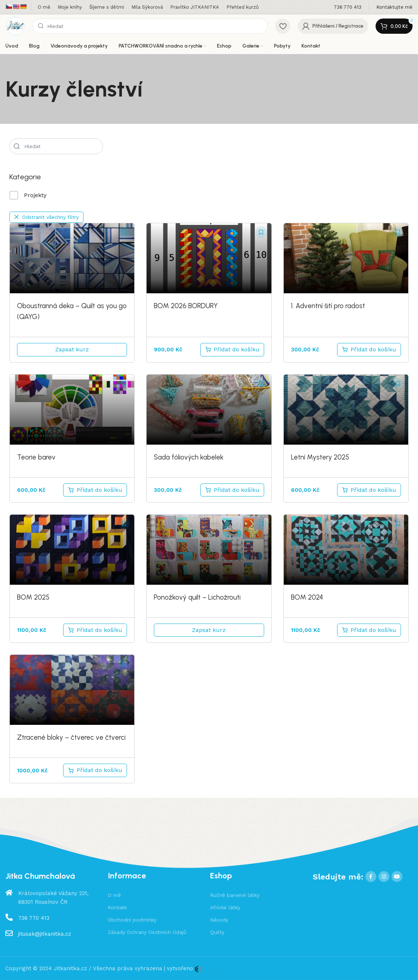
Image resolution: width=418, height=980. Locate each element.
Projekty (28, 195)
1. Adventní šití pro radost (328, 306)
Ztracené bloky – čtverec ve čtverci (71, 737)
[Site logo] (15, 26)
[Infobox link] (348, 7)
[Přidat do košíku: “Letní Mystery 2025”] (369, 490)
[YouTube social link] (397, 877)
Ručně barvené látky (235, 895)
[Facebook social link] (371, 877)
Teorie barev (36, 457)
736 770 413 (34, 918)
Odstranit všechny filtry (46, 217)
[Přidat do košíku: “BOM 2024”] (369, 630)
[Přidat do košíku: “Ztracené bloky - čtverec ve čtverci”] (95, 770)
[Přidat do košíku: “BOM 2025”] (95, 630)
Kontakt (117, 907)
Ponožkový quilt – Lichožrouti (197, 597)
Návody (219, 920)
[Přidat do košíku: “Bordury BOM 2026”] (232, 350)
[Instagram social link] (384, 877)
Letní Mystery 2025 (320, 457)
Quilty (217, 932)
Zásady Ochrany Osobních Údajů (147, 932)
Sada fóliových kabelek (189, 457)
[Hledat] (150, 26)
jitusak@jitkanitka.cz (45, 934)
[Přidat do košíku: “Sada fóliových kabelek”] (232, 490)
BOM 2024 (307, 597)
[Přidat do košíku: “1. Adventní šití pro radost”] (369, 350)
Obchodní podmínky (132, 920)
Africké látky (225, 907)
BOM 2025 (33, 597)
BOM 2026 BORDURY (186, 306)
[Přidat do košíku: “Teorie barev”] (95, 490)
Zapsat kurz (72, 349)
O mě (114, 895)
